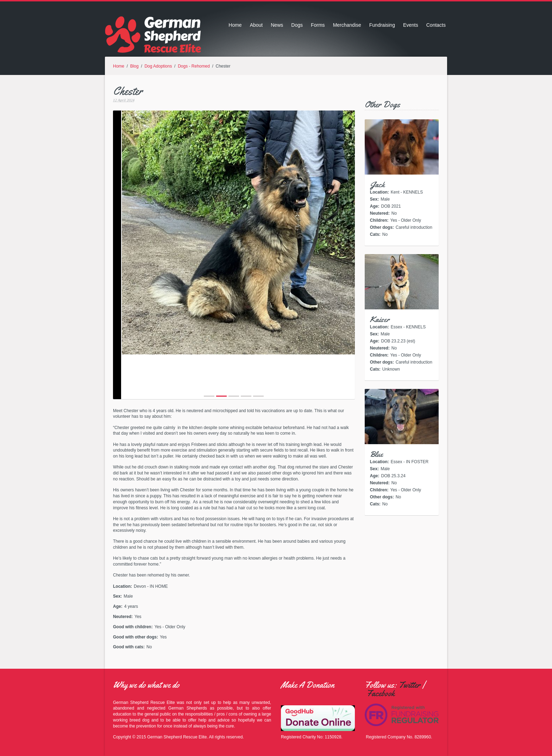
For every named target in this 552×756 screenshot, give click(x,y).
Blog (134, 66)
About (256, 25)
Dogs (297, 25)
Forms (318, 25)
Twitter (409, 685)
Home (235, 25)
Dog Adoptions (158, 66)
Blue (377, 454)
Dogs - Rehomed (194, 66)
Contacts (436, 25)
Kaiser (380, 320)
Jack (377, 185)
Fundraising (382, 25)
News (277, 25)
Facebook (381, 693)
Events (411, 25)
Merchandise (347, 25)
